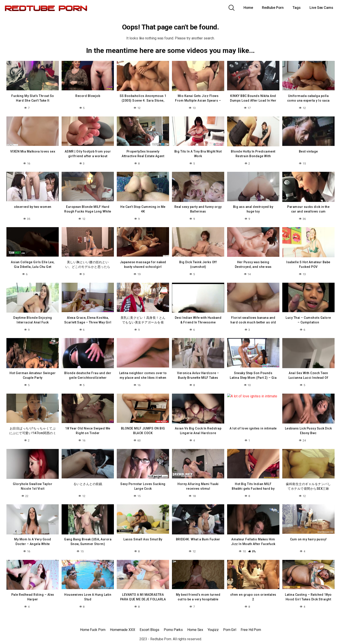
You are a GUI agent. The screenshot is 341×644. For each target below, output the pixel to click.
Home (248, 8)
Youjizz (213, 630)
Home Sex (195, 630)
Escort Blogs (149, 630)
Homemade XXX (123, 630)
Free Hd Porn (251, 630)
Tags (297, 8)
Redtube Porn (273, 8)
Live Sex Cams (321, 8)
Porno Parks (173, 630)
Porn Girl (230, 630)
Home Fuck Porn (93, 630)
